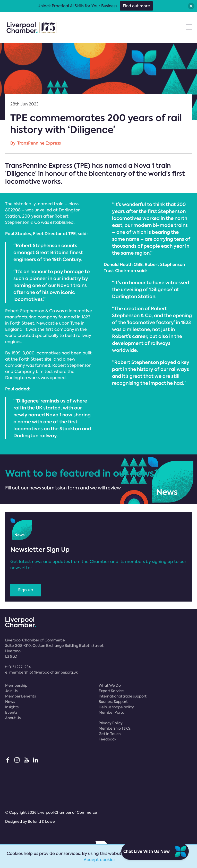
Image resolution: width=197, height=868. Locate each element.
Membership (16, 685)
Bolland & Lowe (41, 821)
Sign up (26, 590)
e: (41, 672)
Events (11, 712)
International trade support (123, 696)
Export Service (111, 691)
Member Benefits (20, 696)
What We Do (110, 685)
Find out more (136, 6)
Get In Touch (110, 734)
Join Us (11, 691)
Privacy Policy (111, 723)
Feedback (108, 739)
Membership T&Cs (115, 728)
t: (18, 667)
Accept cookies (100, 860)
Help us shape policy (116, 707)
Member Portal (112, 712)
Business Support (113, 702)
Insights (12, 707)
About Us (13, 718)
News (10, 702)
